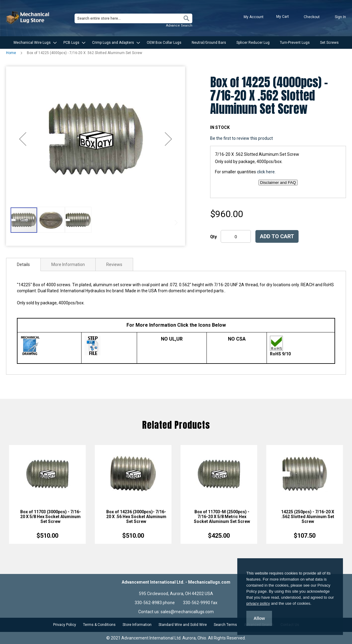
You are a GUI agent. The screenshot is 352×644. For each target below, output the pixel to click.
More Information (68, 264)
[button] (23, 139)
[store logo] (28, 18)
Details (23, 264)
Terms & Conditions (99, 625)
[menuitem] (33, 43)
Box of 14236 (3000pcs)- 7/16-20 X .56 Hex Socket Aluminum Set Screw (136, 517)
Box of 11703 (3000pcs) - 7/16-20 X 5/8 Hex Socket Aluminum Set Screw (51, 517)
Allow (259, 618)
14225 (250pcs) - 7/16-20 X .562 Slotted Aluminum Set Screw (308, 517)
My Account (254, 17)
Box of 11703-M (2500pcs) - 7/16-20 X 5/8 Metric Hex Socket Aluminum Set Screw (222, 517)
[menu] (176, 43)
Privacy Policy (65, 625)
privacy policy (258, 603)
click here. (266, 172)
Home (11, 53)
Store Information (137, 625)
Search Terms (225, 625)
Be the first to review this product (242, 138)
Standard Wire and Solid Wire (183, 625)
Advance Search (179, 26)
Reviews (114, 264)
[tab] (23, 264)
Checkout (312, 17)
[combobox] (133, 18)
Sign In (340, 17)
